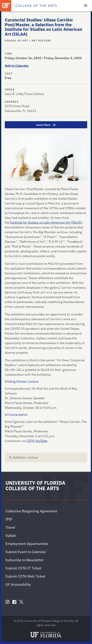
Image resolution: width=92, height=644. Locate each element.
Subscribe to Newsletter (25, 560)
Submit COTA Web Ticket (25, 576)
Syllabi (11, 535)
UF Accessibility (18, 584)
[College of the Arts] (36, 6)
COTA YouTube (37, 441)
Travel (10, 527)
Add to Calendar (17, 66)
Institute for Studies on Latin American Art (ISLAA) (46, 222)
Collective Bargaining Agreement (31, 511)
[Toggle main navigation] (86, 6)
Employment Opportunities (27, 544)
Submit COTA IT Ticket (23, 568)
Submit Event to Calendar (26, 552)
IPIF (9, 519)
